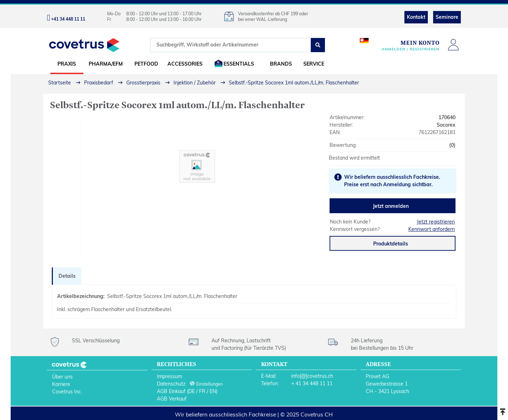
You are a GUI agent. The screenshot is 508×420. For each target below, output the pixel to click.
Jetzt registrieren (436, 222)
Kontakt (416, 17)
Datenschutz (171, 384)
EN (213, 391)
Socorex (446, 125)
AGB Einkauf (171, 391)
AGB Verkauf (172, 399)
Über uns (62, 377)
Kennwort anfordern (432, 229)
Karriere (61, 384)
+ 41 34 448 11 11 (312, 383)
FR (202, 391)
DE (192, 391)
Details (67, 276)
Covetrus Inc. (67, 392)
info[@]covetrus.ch (312, 376)
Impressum (169, 376)
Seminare (447, 17)
